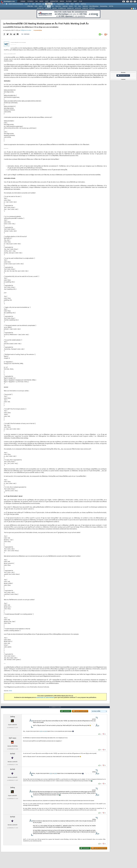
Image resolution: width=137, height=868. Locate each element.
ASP (45, 6)
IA (30, 4)
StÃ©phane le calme (26, 30)
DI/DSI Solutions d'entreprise (16, 4)
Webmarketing (104, 6)
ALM (33, 4)
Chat (47, 1)
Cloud (26, 4)
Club (80, 1)
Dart (53, 6)
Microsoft (38, 4)
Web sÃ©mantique (94, 6)
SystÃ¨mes (83, 4)
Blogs (41, 1)
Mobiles (77, 4)
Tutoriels (30, 1)
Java (43, 4)
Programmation (61, 4)
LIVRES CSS (85, 8)
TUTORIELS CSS (62, 8)
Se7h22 (12, 754)
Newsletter (54, 1)
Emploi (62, 1)
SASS (46, 731)
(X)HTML (111, 6)
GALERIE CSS (70, 8)
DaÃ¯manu (13, 738)
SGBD (67, 4)
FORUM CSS (48, 8)
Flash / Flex (58, 6)
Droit (75, 1)
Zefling (12, 717)
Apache (41, 6)
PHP (76, 6)
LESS (41, 731)
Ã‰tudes (69, 1)
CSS (49, 6)
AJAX (36, 6)
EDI (54, 4)
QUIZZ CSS (92, 8)
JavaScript (65, 6)
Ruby (80, 6)
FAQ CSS (54, 8)
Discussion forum (123, 76)
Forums (23, 1)
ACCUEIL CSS (40, 8)
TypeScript (85, 6)
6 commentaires (38, 30)
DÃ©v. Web (49, 4)
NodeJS (71, 6)
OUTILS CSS (78, 8)
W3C (11, 691)
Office (72, 4)
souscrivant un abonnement (45, 698)
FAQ (36, 1)
